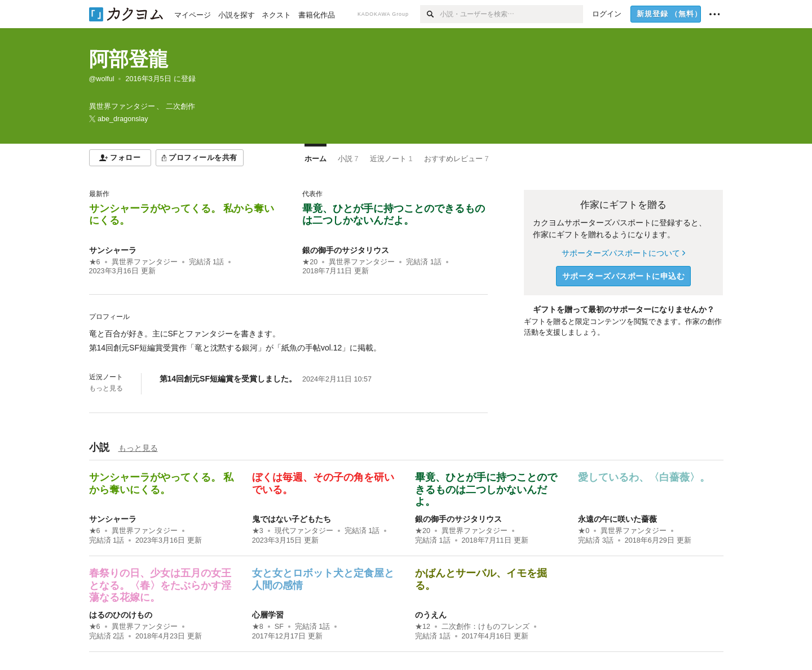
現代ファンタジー (304, 531)
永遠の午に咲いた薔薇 (617, 519)
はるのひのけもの (121, 615)
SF (279, 627)
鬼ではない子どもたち (292, 519)
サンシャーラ (113, 250)
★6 (95, 262)
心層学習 (268, 615)
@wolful (102, 79)
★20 (310, 262)
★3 (258, 531)
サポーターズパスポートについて (623, 253)
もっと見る (106, 388)
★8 (258, 627)
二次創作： (486, 627)
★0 (584, 531)
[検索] (430, 14)
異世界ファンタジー (145, 262)
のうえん (431, 615)
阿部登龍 (129, 59)
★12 (423, 627)
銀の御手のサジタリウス (346, 250)
